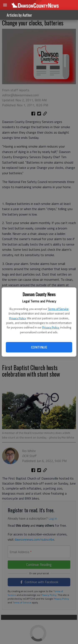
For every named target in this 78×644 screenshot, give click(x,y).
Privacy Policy (17, 318)
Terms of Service (58, 309)
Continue (39, 347)
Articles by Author (19, 15)
